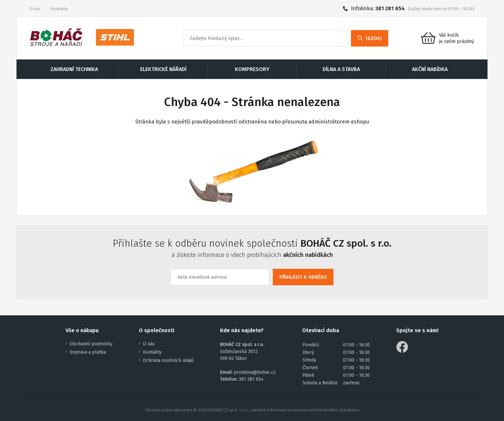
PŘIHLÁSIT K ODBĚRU (303, 277)
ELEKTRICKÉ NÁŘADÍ (163, 69)
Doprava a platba (88, 352)
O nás (35, 9)
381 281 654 (390, 8)
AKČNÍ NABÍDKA (430, 69)
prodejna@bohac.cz (255, 372)
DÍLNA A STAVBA (341, 69)
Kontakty (59, 9)
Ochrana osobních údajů (168, 360)
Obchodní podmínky (91, 344)
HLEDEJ (370, 38)
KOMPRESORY (252, 69)
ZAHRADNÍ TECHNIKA (74, 69)
